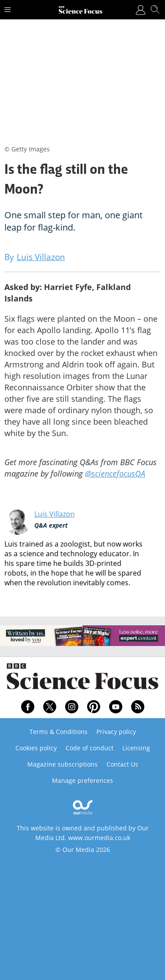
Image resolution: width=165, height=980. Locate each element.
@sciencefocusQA (115, 473)
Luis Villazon (55, 514)
